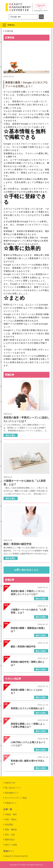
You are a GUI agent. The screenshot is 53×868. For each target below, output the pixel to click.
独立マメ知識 (11, 845)
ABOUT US (10, 783)
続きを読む (11, 435)
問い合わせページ (13, 788)
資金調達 (9, 825)
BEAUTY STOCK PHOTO (16, 856)
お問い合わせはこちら (27, 570)
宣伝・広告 (10, 835)
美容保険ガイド (12, 793)
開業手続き (10, 840)
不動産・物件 (11, 814)
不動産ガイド (11, 803)
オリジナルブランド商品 (16, 798)
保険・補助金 (11, 829)
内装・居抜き (11, 819)
